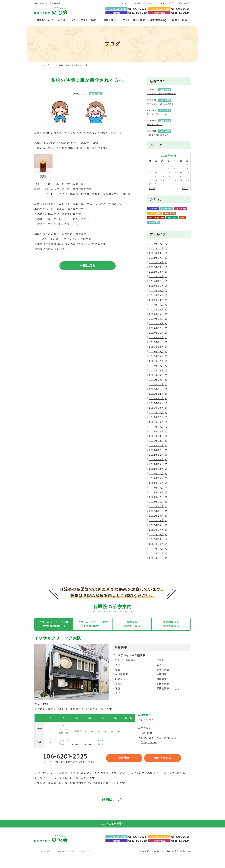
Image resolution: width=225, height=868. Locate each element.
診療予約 (124, 758)
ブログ (50, 65)
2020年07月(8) (158, 530)
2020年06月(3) (158, 534)
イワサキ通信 (154, 222)
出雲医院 (172, 3)
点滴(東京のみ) (158, 20)
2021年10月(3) (158, 459)
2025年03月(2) (158, 272)
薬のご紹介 (172, 218)
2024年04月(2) (158, 319)
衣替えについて (155, 125)
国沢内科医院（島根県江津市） (171, 624)
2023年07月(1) (158, 361)
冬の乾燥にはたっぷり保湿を (161, 94)
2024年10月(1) (158, 291)
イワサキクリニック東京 (154, 3)
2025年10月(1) (158, 253)
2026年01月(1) (158, 248)
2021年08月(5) (158, 469)
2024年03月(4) (158, 323)
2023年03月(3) (158, 380)
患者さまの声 (170, 213)
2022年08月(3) (158, 412)
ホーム (37, 65)
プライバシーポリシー (45, 851)
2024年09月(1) (158, 295)
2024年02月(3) (158, 328)
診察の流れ (110, 20)
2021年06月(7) (158, 478)
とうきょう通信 (154, 213)
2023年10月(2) (158, 347)
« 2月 (152, 188)
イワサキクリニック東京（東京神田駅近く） (93, 624)
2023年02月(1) (158, 384)
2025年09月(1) (158, 258)
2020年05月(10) (159, 539)
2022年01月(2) (158, 445)
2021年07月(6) (158, 473)
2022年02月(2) (158, 441)
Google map (149, 742)
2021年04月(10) (159, 488)
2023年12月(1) (158, 337)
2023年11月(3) (158, 342)
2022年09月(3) (158, 408)
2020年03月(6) (158, 549)
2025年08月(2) (158, 262)
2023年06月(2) (158, 366)
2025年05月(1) (158, 267)
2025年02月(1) (158, 276)
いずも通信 (153, 209)
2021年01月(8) (158, 502)
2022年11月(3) (158, 398)
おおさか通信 (166, 209)
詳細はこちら (112, 800)
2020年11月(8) (158, 511)
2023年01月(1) (158, 389)
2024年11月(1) (158, 286)
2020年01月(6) (158, 558)
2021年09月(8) (158, 464)
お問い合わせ (163, 758)
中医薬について (67, 20)
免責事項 (62, 851)
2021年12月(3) (158, 450)
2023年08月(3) (158, 356)
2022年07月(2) (158, 417)
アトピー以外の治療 (134, 20)
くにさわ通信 (181, 209)
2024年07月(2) (158, 305)
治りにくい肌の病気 (156, 218)
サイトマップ (84, 851)
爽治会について (45, 20)
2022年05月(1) (158, 427)
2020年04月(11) (159, 544)
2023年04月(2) (158, 375)
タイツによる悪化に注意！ (160, 104)
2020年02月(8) (158, 553)
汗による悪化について (158, 135)
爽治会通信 (167, 222)
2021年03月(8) (158, 492)
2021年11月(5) (158, 455)
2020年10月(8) (158, 516)
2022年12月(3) (158, 394)
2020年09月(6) (158, 520)
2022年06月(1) (158, 422)
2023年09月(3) (158, 352)
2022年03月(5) (158, 436)
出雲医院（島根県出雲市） (132, 624)
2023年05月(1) (158, 370)
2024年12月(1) (158, 281)
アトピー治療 (88, 20)
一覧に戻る (88, 266)
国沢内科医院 (185, 3)
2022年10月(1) (158, 403)
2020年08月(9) (158, 525)
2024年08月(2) (158, 300)
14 (181, 173)
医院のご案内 (180, 20)
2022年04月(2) (158, 431)
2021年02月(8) (158, 497)
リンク (72, 851)
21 (181, 176)
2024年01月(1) (158, 333)
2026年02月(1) (158, 244)
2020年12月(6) (158, 506)
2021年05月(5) (158, 483)
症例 (182, 218)
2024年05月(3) (158, 314)
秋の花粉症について (157, 114)
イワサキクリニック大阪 (130, 3)
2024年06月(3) (158, 309)
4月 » (185, 188)
